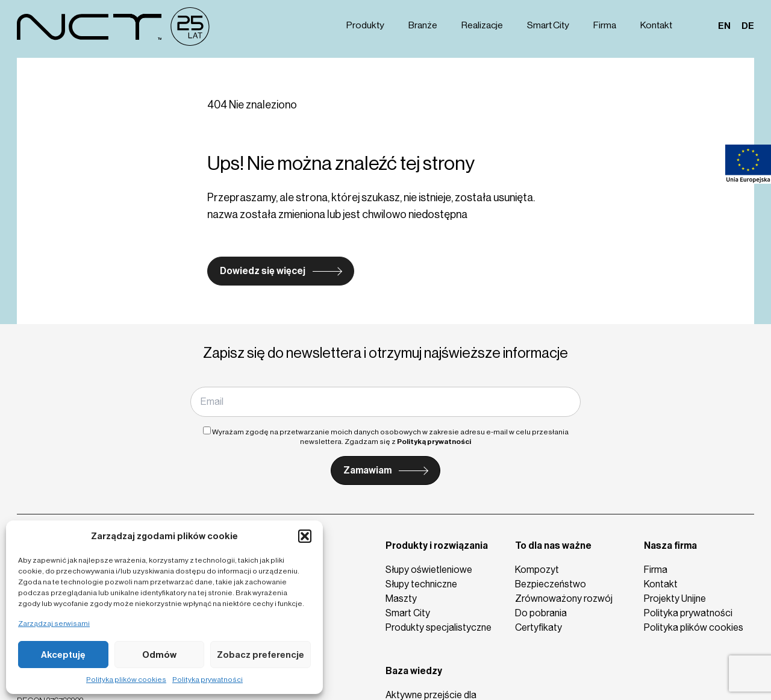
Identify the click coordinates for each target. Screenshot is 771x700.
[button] (305, 536)
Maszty (401, 598)
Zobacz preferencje (261, 655)
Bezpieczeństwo (551, 584)
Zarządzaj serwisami (54, 623)
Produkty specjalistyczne (439, 627)
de (748, 25)
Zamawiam (367, 470)
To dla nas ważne (553, 545)
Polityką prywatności (434, 442)
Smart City (550, 25)
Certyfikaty (538, 627)
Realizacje (484, 25)
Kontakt (657, 25)
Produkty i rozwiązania (437, 545)
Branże (425, 25)
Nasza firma (670, 545)
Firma (607, 25)
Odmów (159, 655)
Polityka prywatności (208, 680)
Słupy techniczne (421, 584)
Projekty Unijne (675, 598)
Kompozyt (537, 570)
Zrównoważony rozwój (564, 598)
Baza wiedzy (414, 671)
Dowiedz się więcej (263, 271)
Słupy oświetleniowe (429, 570)
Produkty (368, 25)
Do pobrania (541, 613)
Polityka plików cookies (126, 680)
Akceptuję (63, 655)
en (724, 25)
